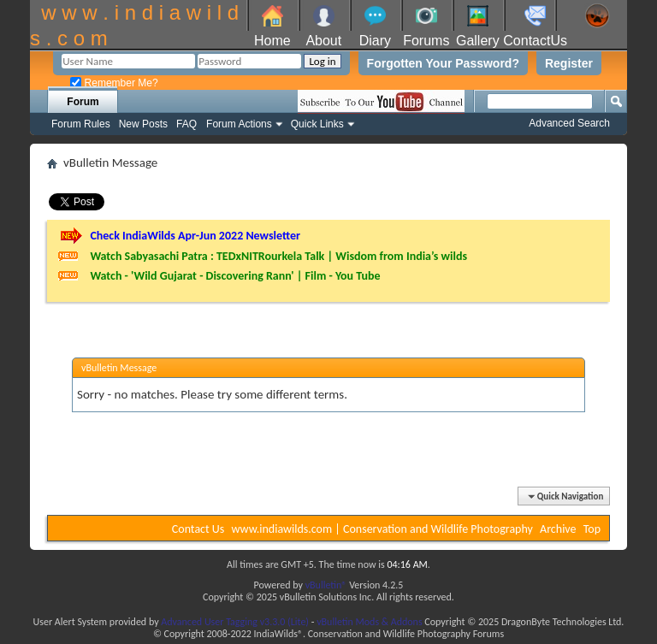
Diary (375, 41)
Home (272, 41)
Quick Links (317, 124)
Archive (558, 529)
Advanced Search (569, 123)
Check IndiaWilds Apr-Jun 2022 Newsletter (195, 236)
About (323, 41)
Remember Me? (114, 83)
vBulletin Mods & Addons (369, 622)
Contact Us (198, 529)
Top (592, 529)
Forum (83, 102)
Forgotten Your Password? (443, 63)
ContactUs (535, 41)
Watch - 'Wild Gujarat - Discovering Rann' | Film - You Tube (235, 276)
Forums (426, 41)
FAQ (186, 124)
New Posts (143, 124)
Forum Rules (81, 124)
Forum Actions (239, 124)
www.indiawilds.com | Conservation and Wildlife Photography (382, 529)
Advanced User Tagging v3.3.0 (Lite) (235, 622)
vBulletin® (326, 585)
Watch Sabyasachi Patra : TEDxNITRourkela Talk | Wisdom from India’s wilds (278, 256)
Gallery (478, 41)
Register (569, 63)
